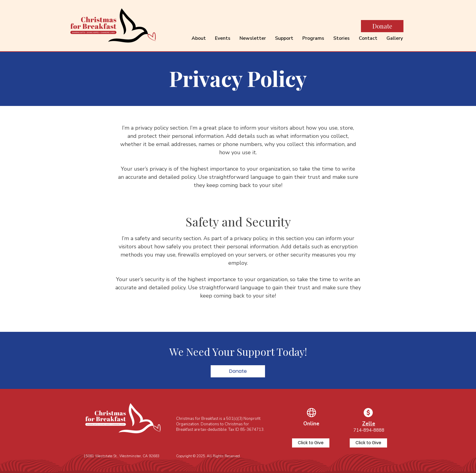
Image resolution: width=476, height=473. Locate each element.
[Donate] (382, 26)
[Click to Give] (311, 443)
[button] (238, 371)
